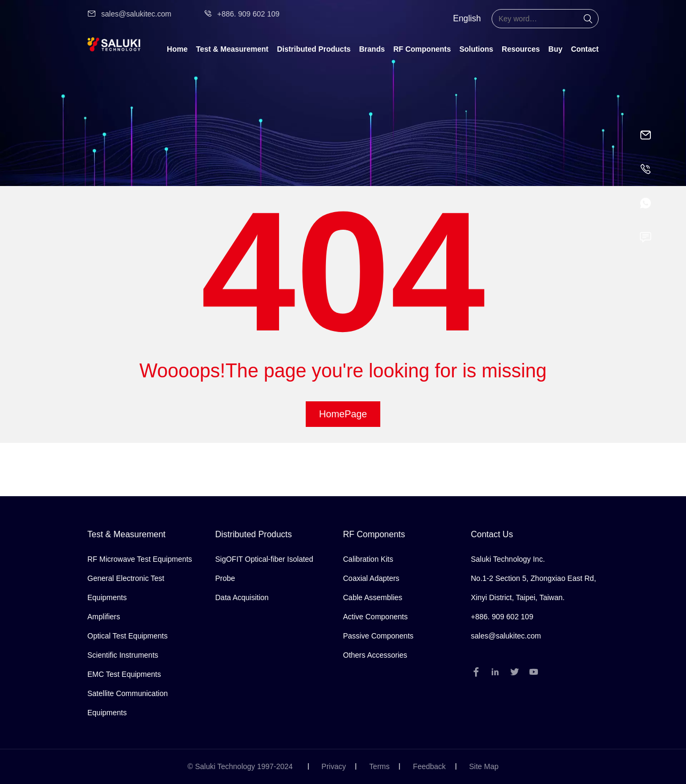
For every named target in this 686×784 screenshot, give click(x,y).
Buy (556, 49)
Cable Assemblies (373, 597)
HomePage (343, 414)
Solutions (476, 49)
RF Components (422, 49)
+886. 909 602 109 (242, 14)
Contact (585, 49)
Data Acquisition (242, 597)
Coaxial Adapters (371, 578)
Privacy (334, 766)
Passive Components (378, 636)
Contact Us (492, 534)
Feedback (429, 766)
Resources (521, 49)
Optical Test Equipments (128, 636)
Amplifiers (104, 617)
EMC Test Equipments (124, 674)
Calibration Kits (368, 559)
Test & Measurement (232, 49)
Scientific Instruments (123, 655)
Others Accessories (375, 655)
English (467, 18)
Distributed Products (314, 49)
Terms (379, 766)
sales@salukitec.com (129, 14)
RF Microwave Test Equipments (140, 559)
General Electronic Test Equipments (126, 588)
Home (177, 49)
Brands (372, 49)
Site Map (484, 766)
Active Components (375, 617)
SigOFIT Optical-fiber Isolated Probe (264, 569)
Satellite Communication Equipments (128, 703)
